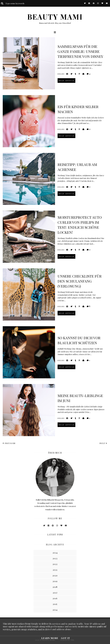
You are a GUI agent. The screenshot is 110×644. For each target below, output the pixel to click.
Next (103, 443)
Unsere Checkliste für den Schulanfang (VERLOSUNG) (80, 281)
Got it (66, 638)
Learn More (50, 638)
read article (66, 81)
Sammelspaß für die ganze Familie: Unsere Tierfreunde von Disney (80, 51)
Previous (9, 443)
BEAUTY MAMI (55, 17)
